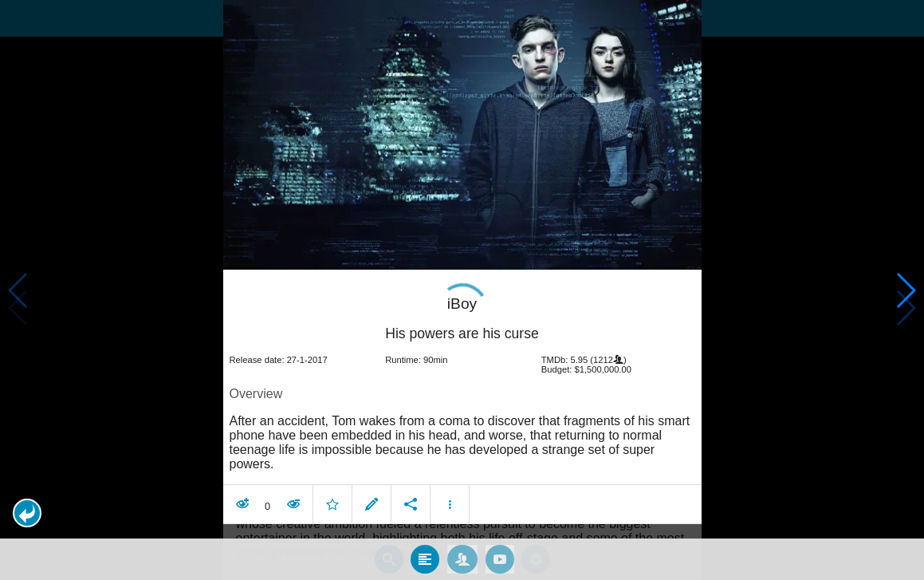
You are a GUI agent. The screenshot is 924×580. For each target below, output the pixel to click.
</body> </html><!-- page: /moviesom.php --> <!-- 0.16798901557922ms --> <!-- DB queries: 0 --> (462, 290)
